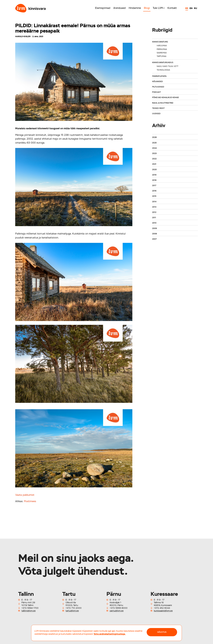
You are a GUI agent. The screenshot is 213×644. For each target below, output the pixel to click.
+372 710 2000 (74, 608)
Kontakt (172, 8)
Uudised (156, 114)
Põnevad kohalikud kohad (166, 97)
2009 (155, 228)
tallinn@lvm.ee (29, 611)
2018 (154, 180)
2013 (154, 207)
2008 (155, 234)
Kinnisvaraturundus (163, 62)
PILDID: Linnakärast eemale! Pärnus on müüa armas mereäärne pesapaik (73, 28)
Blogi (147, 8)
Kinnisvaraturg (160, 42)
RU (196, 8)
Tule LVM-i (159, 8)
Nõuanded (157, 82)
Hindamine (135, 8)
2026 (154, 137)
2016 (154, 191)
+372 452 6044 (162, 608)
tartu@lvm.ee (72, 611)
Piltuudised (158, 87)
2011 (154, 218)
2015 (154, 196)
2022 (154, 159)
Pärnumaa (162, 49)
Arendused (120, 8)
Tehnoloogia (163, 70)
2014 (154, 202)
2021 (154, 164)
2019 (154, 175)
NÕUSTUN (162, 632)
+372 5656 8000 (119, 608)
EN (191, 8)
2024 (154, 148)
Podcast (156, 92)
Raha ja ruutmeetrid (163, 103)
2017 (154, 186)
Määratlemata (159, 76)
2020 (154, 170)
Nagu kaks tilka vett (168, 66)
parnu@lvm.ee (117, 611)
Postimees (30, 501)
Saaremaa (162, 53)
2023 (154, 153)
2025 (154, 143)
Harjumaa (162, 46)
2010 (154, 223)
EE (187, 8)
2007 (154, 239)
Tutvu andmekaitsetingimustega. (110, 634)
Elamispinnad (103, 8)
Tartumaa (161, 56)
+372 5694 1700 (30, 608)
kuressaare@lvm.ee (163, 611)
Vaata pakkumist (25, 495)
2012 (154, 212)
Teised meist (158, 108)
